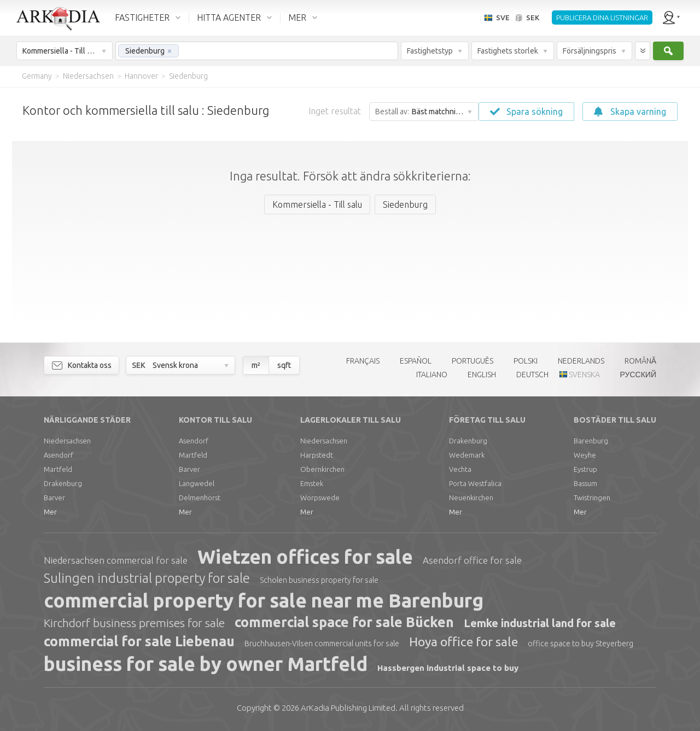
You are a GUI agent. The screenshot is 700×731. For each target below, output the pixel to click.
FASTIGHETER (142, 17)
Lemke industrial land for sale (540, 623)
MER (297, 17)
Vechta (460, 469)
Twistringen (592, 498)
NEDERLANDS (581, 361)
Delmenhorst (200, 498)
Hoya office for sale (463, 642)
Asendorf (59, 455)
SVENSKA (584, 375)
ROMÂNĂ (640, 361)
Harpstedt (317, 455)
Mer (50, 512)
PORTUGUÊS (472, 361)
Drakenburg (63, 483)
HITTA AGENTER (229, 17)
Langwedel (197, 483)
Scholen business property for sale (319, 580)
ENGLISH (482, 375)
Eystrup (585, 469)
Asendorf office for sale (472, 560)
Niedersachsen (67, 441)
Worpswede (320, 498)
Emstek (312, 483)
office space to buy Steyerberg (581, 644)
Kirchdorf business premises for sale (134, 623)
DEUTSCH (532, 375)
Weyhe (585, 455)
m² (256, 365)
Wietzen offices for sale (305, 557)
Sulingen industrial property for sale (147, 578)
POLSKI (526, 361)
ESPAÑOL (416, 361)
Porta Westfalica (475, 483)
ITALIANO (432, 375)
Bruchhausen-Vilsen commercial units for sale (322, 644)
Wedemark (467, 455)
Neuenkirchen (471, 498)
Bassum (585, 483)
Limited (348, 708)
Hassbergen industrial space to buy (448, 668)
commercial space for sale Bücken (344, 622)
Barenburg (591, 441)
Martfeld (58, 469)
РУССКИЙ (638, 375)
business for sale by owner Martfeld (206, 664)
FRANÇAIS (363, 361)
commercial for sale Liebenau (139, 641)
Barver (54, 498)
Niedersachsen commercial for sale (116, 560)
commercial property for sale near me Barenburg (264, 600)
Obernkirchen (322, 469)
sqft (284, 365)
